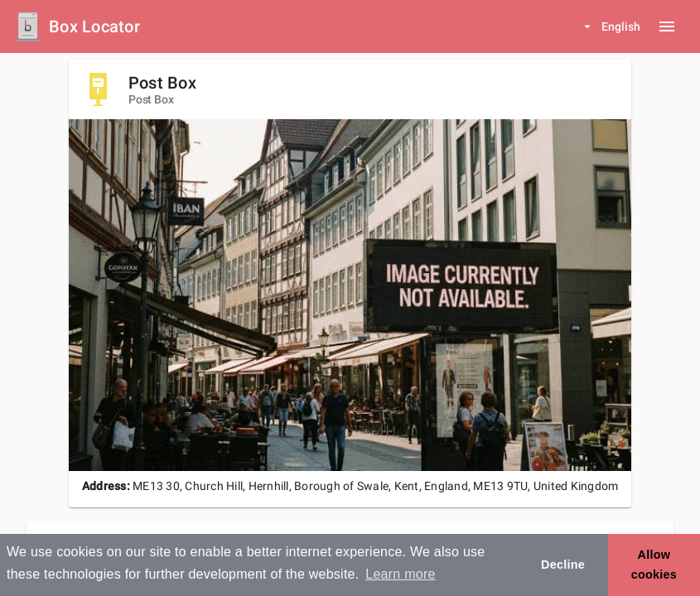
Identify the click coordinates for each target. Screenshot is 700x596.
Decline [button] (563, 565)
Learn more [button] (400, 574)
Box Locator (94, 26)
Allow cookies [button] (654, 565)
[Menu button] (667, 26)
